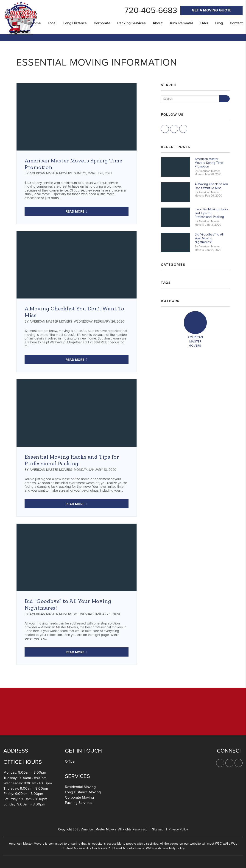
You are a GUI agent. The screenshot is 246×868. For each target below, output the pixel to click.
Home (36, 23)
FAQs (204, 23)
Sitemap (158, 829)
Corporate (102, 23)
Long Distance (75, 23)
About (158, 23)
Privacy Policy (178, 829)
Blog (219, 23)
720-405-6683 (151, 10)
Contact (236, 23)
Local (52, 23)
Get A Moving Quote (212, 10)
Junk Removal (181, 23)
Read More (75, 212)
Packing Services (131, 23)
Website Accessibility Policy (165, 848)
